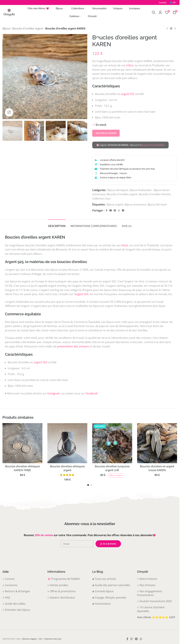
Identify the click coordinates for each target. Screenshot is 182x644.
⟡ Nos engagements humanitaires (150, 593)
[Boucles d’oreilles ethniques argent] (67, 443)
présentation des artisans (73, 346)
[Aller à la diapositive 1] (88, 485)
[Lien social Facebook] (106, 211)
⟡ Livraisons (10, 585)
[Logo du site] (9, 12)
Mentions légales (29, 639)
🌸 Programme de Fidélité (64, 579)
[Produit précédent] (167, 29)
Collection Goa (101, 199)
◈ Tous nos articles (104, 579)
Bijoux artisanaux (135, 204)
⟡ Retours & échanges (16, 591)
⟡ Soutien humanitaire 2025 (154, 601)
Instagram (54, 393)
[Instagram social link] (132, 639)
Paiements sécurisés (53, 639)
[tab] (57, 224)
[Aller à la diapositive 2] (91, 485)
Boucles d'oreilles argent (28, 28)
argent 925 (128, 94)
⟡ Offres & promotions (62, 591)
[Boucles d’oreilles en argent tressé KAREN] (157, 443)
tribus (130, 65)
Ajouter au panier (106, 133)
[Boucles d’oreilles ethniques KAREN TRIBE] (22, 443)
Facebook (92, 393)
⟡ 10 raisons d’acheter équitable (151, 609)
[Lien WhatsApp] (119, 211)
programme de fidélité (153, 145)
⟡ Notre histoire (147, 579)
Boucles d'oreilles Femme (155, 194)
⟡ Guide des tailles (14, 604)
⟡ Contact (9, 579)
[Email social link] (111, 211)
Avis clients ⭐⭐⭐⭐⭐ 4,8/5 (156, 617)
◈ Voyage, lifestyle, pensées (109, 598)
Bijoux (6, 28)
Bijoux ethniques (118, 190)
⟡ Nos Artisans (146, 585)
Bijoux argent (115, 204)
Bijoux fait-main (157, 204)
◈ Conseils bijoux (103, 591)
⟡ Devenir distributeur (61, 598)
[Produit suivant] (175, 29)
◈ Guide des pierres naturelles (111, 585)
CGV (40, 639)
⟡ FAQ (6, 598)
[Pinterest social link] (115, 211)
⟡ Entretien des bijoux (16, 610)
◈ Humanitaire (101, 604)
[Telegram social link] (123, 211)
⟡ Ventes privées (58, 585)
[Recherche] (154, 12)
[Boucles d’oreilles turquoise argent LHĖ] (112, 443)
